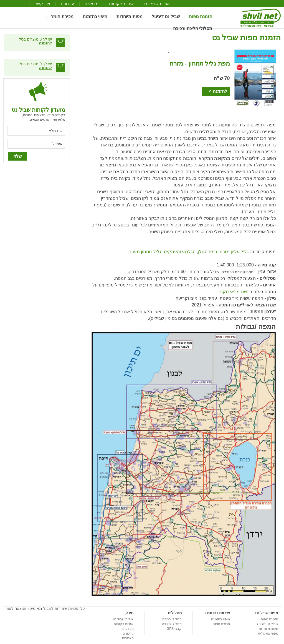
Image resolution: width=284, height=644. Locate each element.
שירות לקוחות (121, 3)
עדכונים (67, 3)
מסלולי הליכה (172, 624)
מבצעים (92, 3)
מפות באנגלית (268, 633)
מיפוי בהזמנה (95, 17)
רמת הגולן (208, 252)
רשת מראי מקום (234, 292)
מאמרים (128, 638)
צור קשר (43, 3)
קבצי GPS (174, 629)
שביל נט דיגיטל (166, 17)
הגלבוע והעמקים (180, 252)
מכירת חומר (62, 17)
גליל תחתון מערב (145, 252)
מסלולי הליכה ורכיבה (193, 29)
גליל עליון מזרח (234, 252)
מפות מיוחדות (129, 17)
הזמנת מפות (201, 17)
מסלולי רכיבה (172, 619)
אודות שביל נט (157, 3)
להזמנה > (218, 91)
